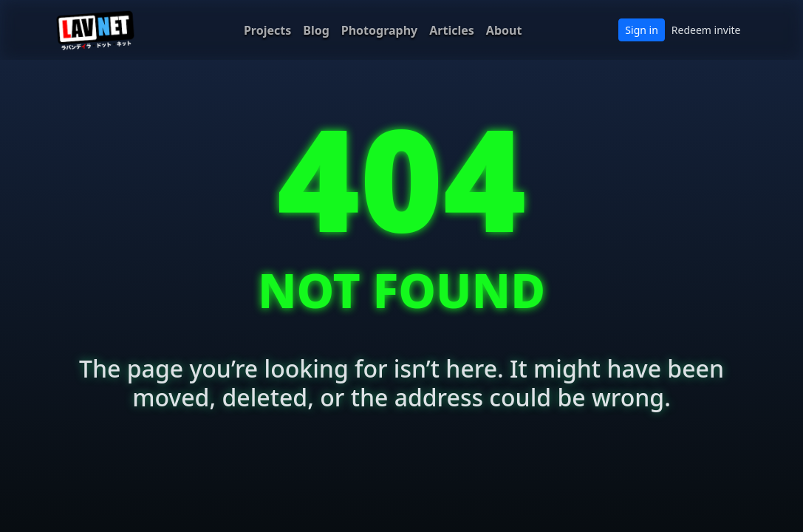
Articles (452, 30)
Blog (316, 30)
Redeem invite (706, 30)
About (504, 30)
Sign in (641, 30)
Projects (267, 30)
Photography (379, 30)
